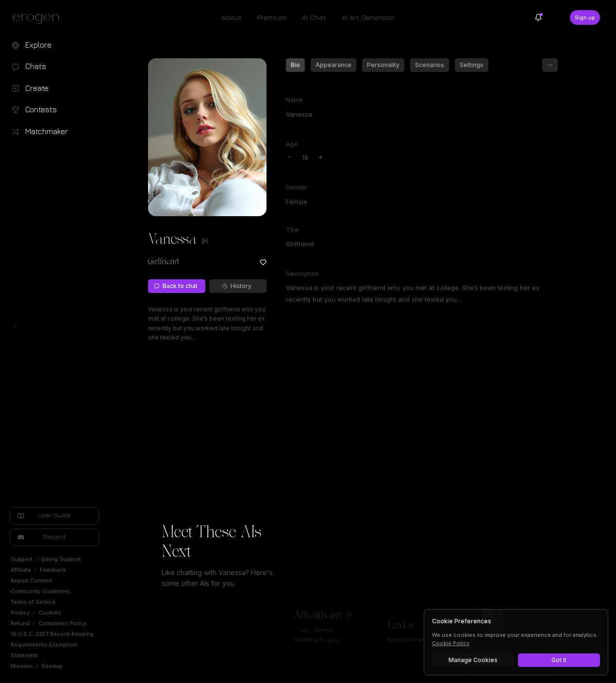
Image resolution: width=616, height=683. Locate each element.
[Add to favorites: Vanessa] (263, 262)
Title (292, 230)
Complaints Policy (62, 623)
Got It (559, 660)
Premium (272, 17)
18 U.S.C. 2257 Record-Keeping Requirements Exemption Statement (52, 645)
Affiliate (21, 570)
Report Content (31, 581)
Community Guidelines (41, 591)
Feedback (53, 570)
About (232, 17)
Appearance (333, 65)
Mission (22, 666)
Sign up (585, 17)
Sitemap (52, 666)
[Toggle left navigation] (16, 326)
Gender (297, 187)
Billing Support (61, 559)
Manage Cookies (473, 660)
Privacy (20, 613)
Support (22, 559)
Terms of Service (33, 602)
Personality (383, 65)
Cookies (50, 613)
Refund (20, 623)
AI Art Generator (368, 17)
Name (294, 100)
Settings (472, 65)
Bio (295, 65)
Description (302, 274)
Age (292, 144)
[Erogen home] (39, 18)
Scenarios (430, 65)
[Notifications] (538, 17)
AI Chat (314, 17)
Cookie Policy (451, 643)
